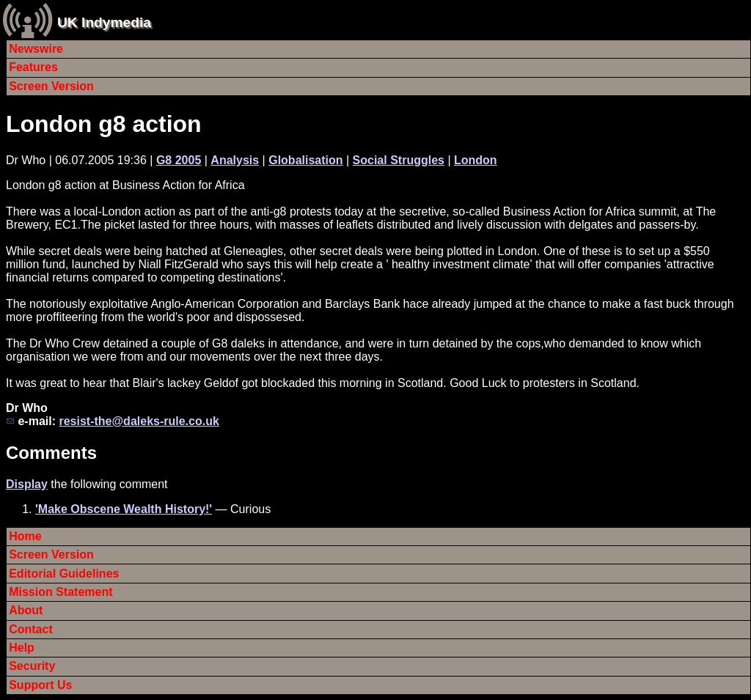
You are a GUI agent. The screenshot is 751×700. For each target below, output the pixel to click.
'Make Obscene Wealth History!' (124, 509)
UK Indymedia (104, 22)
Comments (51, 453)
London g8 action (104, 124)
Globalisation (305, 160)
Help (22, 648)
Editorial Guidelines (64, 574)
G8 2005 (179, 160)
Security (32, 666)
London (476, 160)
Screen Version (51, 86)
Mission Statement (61, 592)
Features (33, 67)
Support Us (40, 685)
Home (25, 536)
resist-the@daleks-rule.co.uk (139, 421)
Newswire (36, 49)
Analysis (235, 160)
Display (27, 484)
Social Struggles (399, 160)
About (26, 610)
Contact (31, 629)
